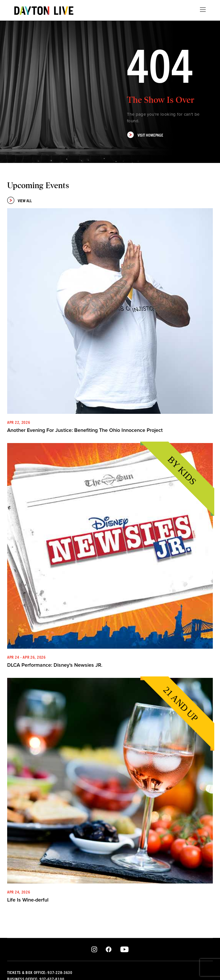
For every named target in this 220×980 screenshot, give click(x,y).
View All (19, 200)
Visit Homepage (145, 135)
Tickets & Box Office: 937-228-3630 (40, 972)
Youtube (124, 950)
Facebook (109, 950)
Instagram (94, 950)
